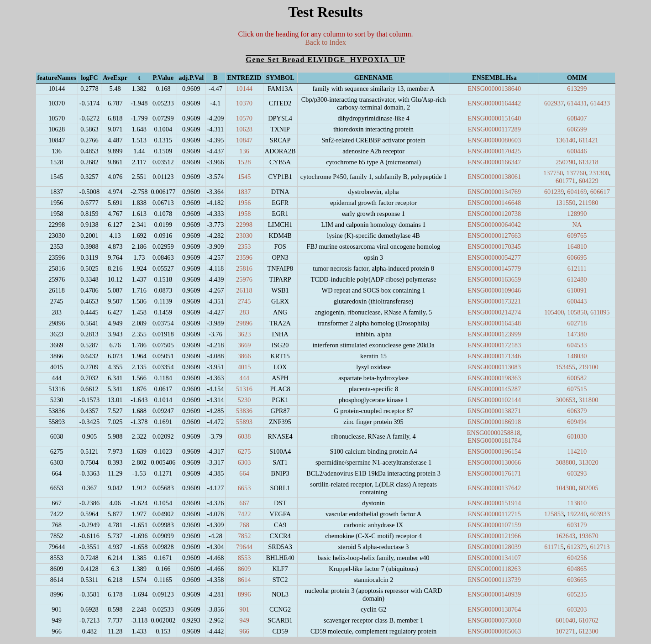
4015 (244, 367)
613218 (588, 162)
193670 (588, 536)
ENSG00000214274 (495, 312)
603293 (577, 473)
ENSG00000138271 (495, 411)
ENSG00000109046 (495, 290)
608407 (577, 118)
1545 (244, 177)
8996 (244, 594)
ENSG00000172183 (495, 345)
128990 (577, 214)
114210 (577, 451)
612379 (577, 547)
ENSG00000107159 (495, 525)
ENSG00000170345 (495, 246)
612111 (577, 268)
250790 (565, 162)
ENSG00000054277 (495, 257)
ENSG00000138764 (495, 609)
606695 (577, 257)
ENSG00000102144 (495, 400)
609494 (577, 422)
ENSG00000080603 (495, 140)
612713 (600, 547)
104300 (565, 488)
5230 (244, 400)
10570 (244, 118)
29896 (244, 323)
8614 (244, 580)
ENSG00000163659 (495, 279)
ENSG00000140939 (495, 594)
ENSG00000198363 (495, 378)
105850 (577, 312)
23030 (244, 236)
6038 (244, 436)
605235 (577, 594)
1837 (244, 192)
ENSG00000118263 (494, 569)
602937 (554, 103)
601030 (577, 436)
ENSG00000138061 (495, 177)
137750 (553, 173)
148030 (577, 356)
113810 (577, 503)
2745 (244, 301)
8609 (244, 569)
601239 (554, 192)
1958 (244, 214)
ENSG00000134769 (495, 192)
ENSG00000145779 (495, 268)
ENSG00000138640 (495, 89)
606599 (577, 129)
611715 (554, 547)
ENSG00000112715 (494, 514)
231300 (599, 173)
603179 (577, 525)
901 (244, 609)
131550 (565, 203)
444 (244, 378)
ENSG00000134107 (495, 558)
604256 (577, 558)
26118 (244, 290)
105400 (554, 312)
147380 (577, 334)
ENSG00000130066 (495, 462)
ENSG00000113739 (494, 580)
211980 (589, 203)
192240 (577, 514)
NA (577, 225)
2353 (244, 246)
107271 (565, 631)
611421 (589, 140)
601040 (565, 620)
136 (244, 151)
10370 (244, 103)
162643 (565, 536)
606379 (577, 411)
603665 (577, 580)
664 (244, 473)
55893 (244, 422)
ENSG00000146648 (495, 203)
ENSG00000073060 (495, 620)
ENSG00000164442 (495, 103)
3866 (244, 356)
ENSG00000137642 (495, 488)
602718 (577, 323)
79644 (244, 547)
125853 (554, 514)
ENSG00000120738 (495, 214)
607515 (577, 389)
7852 (244, 536)
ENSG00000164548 (495, 323)
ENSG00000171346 (495, 356)
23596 (244, 257)
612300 (588, 631)
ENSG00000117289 (494, 129)
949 (244, 620)
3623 (244, 334)
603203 (577, 609)
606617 (600, 192)
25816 (244, 268)
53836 (244, 411)
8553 (244, 558)
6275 (244, 451)
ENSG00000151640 (495, 118)
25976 (244, 279)
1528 (244, 162)
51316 (244, 389)
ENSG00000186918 (495, 422)
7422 (244, 514)
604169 (577, 192)
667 (244, 503)
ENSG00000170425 (495, 151)
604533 (577, 345)
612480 (577, 279)
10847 (244, 140)
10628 (244, 129)
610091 (577, 290)
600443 (577, 301)
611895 (600, 312)
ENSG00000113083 (494, 367)
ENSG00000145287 (495, 389)
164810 (577, 246)
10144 (244, 89)
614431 (577, 103)
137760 (576, 173)
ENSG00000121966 (495, 536)
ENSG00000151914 (495, 503)
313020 (588, 462)
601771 (565, 181)
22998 (244, 225)
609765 (577, 236)
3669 (244, 345)
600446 (577, 151)
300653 (565, 400)
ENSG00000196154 (495, 451)
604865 (577, 569)
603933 (600, 514)
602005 (588, 488)
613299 (577, 89)
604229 (588, 181)
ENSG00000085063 (495, 631)
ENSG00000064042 (495, 225)
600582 (577, 378)
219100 (588, 367)
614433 (600, 103)
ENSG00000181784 (495, 440)
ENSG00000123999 (495, 334)
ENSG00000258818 (494, 433)
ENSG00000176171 (495, 473)
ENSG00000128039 (495, 547)
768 (244, 525)
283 (244, 312)
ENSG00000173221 (495, 301)
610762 (588, 620)
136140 (565, 140)
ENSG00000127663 (495, 236)
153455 (565, 367)
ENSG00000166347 (495, 162)
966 (244, 631)
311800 (589, 400)
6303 (244, 462)
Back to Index (325, 42)
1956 (244, 203)
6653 (244, 488)
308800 (565, 462)
